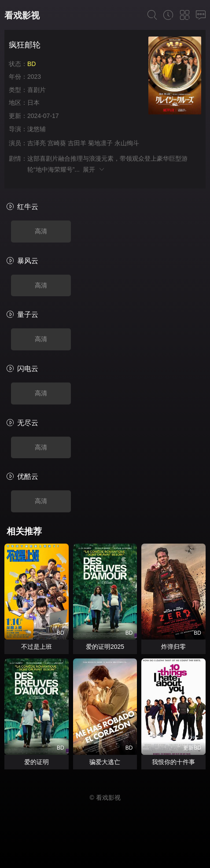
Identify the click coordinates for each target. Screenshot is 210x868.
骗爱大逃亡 (105, 762)
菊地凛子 (100, 143)
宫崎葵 (57, 143)
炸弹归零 (173, 647)
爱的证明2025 (105, 647)
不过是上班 (37, 647)
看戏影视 (22, 15)
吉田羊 (77, 143)
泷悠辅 (37, 129)
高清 (41, 231)
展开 (94, 169)
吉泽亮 (37, 143)
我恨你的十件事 (173, 762)
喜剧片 (37, 90)
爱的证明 (37, 762)
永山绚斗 (127, 143)
